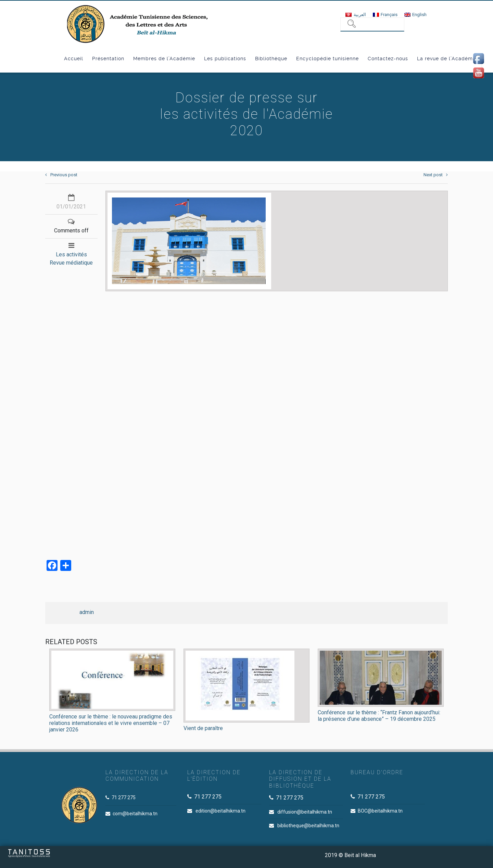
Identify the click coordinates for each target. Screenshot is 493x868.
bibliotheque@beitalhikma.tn (308, 826)
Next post (436, 175)
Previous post (61, 175)
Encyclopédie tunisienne (327, 59)
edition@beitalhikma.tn (220, 811)
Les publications (225, 59)
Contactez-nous (388, 59)
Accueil (74, 59)
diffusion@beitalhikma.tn (305, 812)
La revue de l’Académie (447, 59)
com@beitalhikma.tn (135, 814)
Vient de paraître (203, 728)
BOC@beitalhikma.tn (380, 811)
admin (87, 612)
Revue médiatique (71, 263)
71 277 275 (124, 797)
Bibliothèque (271, 59)
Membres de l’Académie (164, 59)
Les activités (71, 254)
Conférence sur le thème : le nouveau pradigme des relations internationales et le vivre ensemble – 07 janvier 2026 (111, 723)
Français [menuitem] (389, 15)
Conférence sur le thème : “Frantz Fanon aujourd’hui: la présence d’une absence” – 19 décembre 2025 (379, 716)
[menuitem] (356, 15)
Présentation (108, 59)
